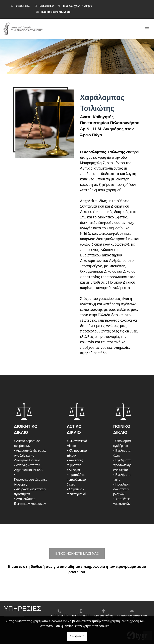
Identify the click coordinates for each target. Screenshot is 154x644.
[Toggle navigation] (147, 29)
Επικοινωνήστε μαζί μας (77, 554)
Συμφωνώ (77, 636)
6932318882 (47, 6)
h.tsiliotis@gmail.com (56, 12)
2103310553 (23, 6)
